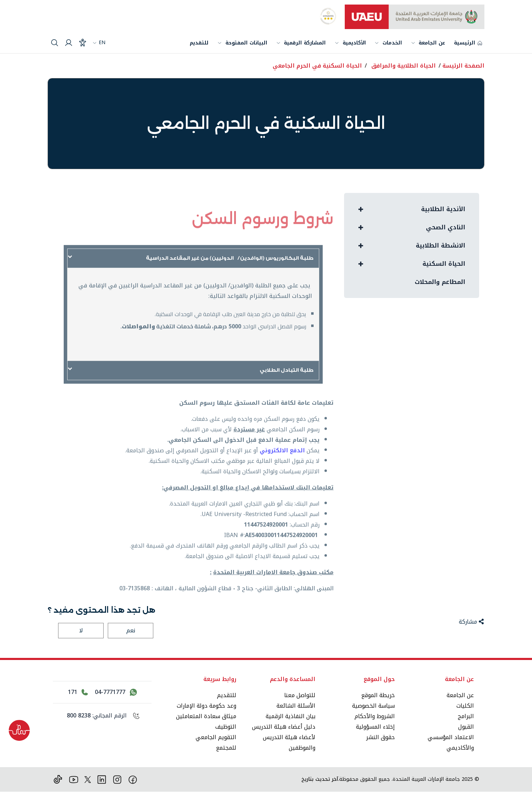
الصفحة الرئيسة (463, 66)
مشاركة (471, 622)
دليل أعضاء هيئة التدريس (284, 727)
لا (81, 630)
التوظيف (226, 727)
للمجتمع (226, 748)
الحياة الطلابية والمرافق (404, 66)
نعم (131, 630)
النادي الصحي (444, 228)
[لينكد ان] (102, 779)
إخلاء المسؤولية (375, 727)
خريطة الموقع (378, 695)
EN (99, 43)
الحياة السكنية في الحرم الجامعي (317, 66)
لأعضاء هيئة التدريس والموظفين (289, 742)
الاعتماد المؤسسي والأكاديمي (451, 742)
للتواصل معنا (300, 695)
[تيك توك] (58, 779)
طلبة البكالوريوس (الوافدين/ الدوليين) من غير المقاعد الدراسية (225, 273)
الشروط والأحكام (375, 716)
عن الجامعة (432, 44)
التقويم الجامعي (216, 737)
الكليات (465, 706)
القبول (466, 727)
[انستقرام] (117, 779)
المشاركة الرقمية (305, 43)
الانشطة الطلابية (439, 247)
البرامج (466, 716)
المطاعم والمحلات (437, 285)
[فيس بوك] (133, 779)
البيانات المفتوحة (246, 43)
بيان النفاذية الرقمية (290, 716)
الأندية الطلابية (442, 209)
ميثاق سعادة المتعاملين (206, 716)
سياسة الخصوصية (373, 706)
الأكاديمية (354, 43)
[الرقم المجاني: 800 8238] (102, 716)
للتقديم (199, 43)
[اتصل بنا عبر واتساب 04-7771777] (116, 692)
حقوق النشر (380, 737)
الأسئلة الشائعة (296, 706)
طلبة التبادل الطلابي (284, 385)
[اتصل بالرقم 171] (78, 692)
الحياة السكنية (442, 266)
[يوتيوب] (74, 779)
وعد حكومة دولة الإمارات (206, 706)
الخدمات (392, 44)
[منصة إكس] (88, 779)
